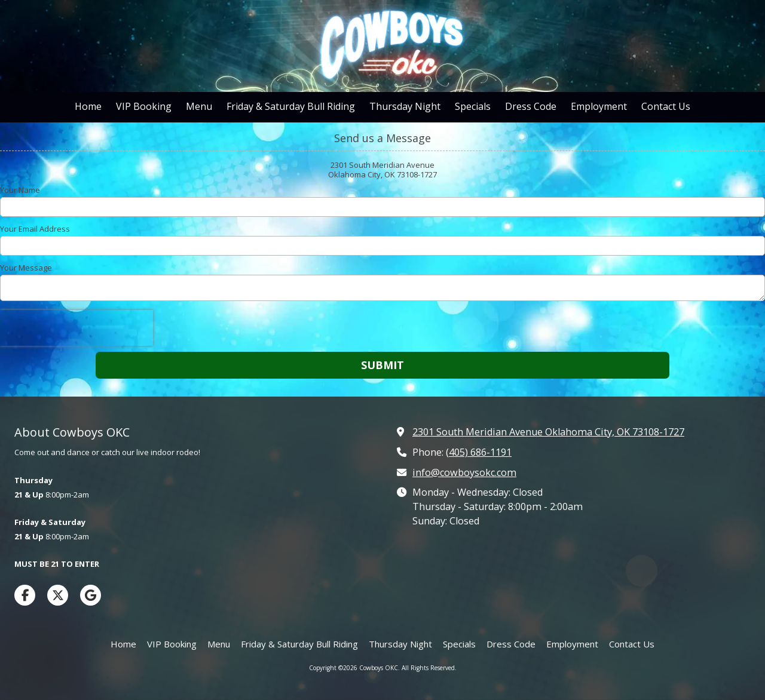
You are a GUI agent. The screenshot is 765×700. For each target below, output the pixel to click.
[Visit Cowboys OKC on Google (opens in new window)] (91, 595)
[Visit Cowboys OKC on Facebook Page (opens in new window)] (25, 595)
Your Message (26, 268)
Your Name (20, 190)
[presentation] (76, 328)
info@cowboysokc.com (464, 472)
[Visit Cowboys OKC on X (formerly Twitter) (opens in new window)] (58, 595)
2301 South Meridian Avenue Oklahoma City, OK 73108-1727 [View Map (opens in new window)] (548, 432)
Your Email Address (35, 229)
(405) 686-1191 (479, 452)
